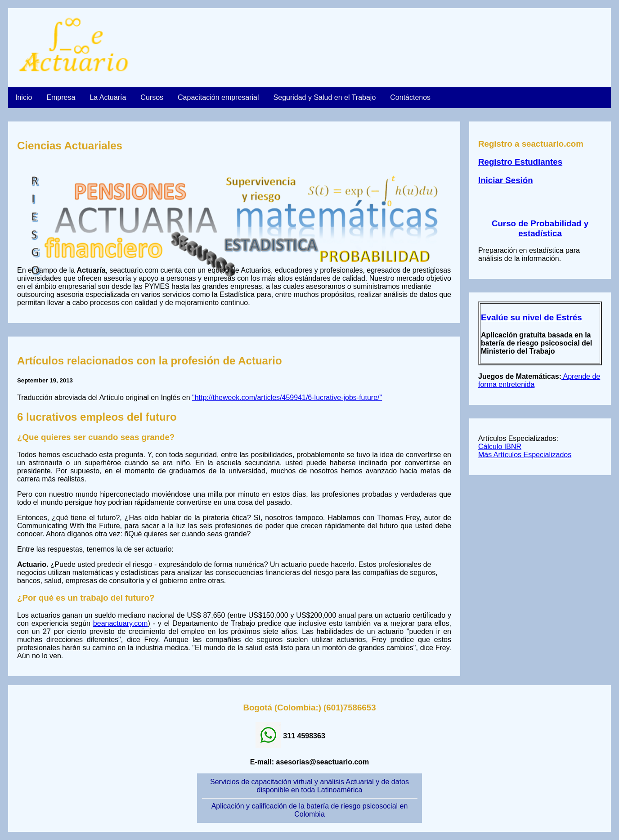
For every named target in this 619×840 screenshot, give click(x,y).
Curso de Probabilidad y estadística (540, 228)
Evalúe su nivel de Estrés (532, 317)
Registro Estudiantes (520, 162)
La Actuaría (108, 97)
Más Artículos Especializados (525, 455)
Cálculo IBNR (500, 447)
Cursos (152, 97)
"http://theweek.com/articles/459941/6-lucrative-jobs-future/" (287, 398)
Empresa (61, 97)
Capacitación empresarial (218, 97)
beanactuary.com (121, 623)
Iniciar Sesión (506, 180)
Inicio (24, 97)
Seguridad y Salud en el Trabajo (325, 97)
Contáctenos (410, 97)
